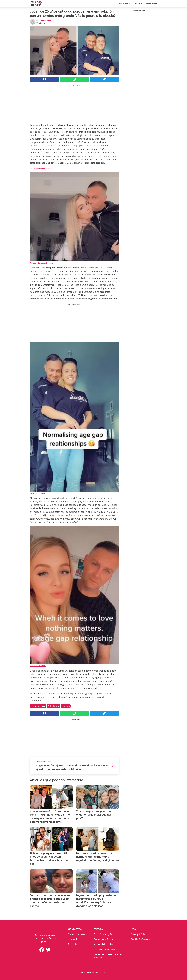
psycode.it (73, 944)
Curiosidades (125, 4)
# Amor (66, 706)
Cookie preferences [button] (141, 939)
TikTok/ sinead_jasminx (42, 169)
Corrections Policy (103, 939)
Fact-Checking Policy (105, 934)
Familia (139, 4)
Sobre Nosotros (76, 934)
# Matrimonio (38, 706)
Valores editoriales (103, 944)
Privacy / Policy (139, 934)
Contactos (74, 939)
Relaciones (152, 4)
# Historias (54, 706)
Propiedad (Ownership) (106, 949)
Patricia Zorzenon (47, 20)
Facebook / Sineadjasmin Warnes (42, 263)
